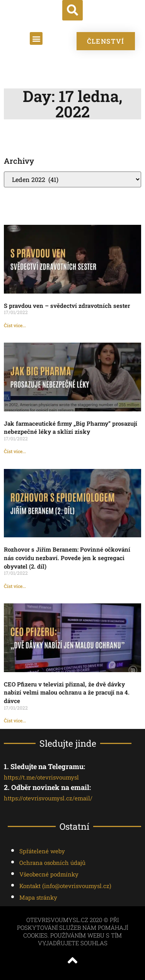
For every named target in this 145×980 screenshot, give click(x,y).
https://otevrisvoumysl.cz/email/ (48, 798)
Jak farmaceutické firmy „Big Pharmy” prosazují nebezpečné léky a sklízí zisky (71, 428)
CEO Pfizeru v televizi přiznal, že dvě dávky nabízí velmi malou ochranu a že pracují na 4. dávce (67, 692)
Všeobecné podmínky (49, 874)
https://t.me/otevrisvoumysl (41, 777)
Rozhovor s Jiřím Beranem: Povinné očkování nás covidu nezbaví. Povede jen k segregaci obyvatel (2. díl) (67, 558)
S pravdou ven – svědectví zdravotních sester (67, 306)
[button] (72, 10)
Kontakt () (65, 886)
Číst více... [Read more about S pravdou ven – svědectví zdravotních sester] (15, 325)
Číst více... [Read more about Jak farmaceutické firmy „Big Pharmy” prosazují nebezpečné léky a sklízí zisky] (15, 451)
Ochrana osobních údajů (52, 863)
